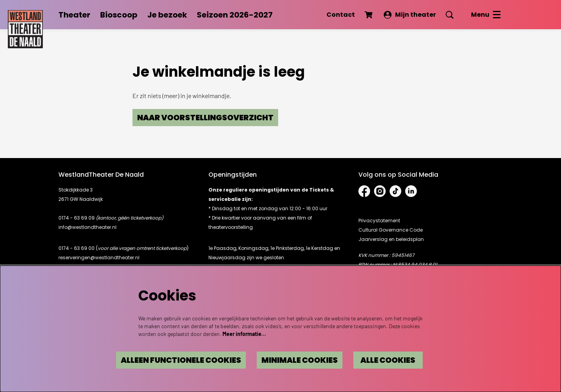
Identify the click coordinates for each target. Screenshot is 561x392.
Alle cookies (388, 360)
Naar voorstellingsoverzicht (206, 118)
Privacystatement (379, 221)
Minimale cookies (298, 360)
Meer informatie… (244, 334)
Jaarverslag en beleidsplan (391, 239)
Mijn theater (410, 15)
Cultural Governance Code (391, 230)
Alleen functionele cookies (178, 360)
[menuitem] (74, 15)
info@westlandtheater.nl (87, 227)
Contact (341, 15)
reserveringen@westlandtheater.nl (99, 258)
